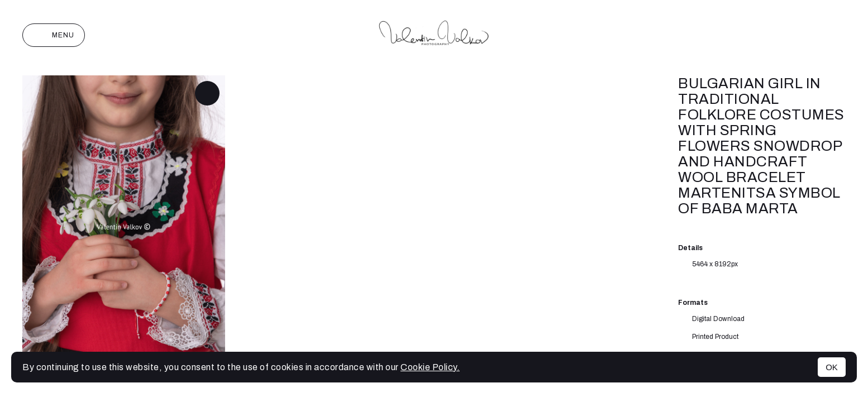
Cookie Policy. (430, 367)
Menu (54, 35)
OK (832, 367)
